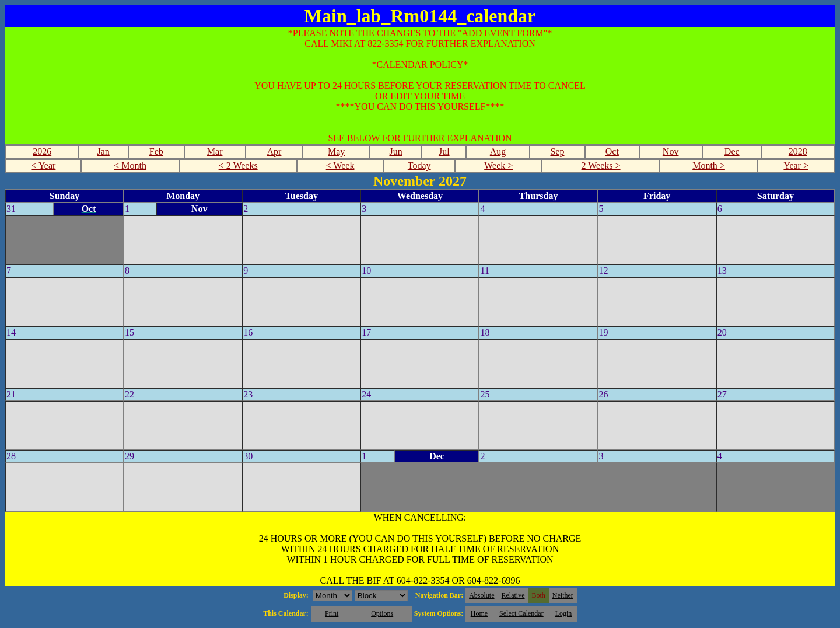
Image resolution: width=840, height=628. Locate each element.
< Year (43, 165)
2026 (42, 151)
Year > (796, 165)
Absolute (482, 595)
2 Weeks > (601, 165)
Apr (274, 151)
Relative (513, 595)
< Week (340, 165)
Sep (557, 151)
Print (332, 613)
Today (419, 165)
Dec (732, 151)
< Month (130, 165)
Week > (498, 165)
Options (382, 613)
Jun (395, 151)
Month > (709, 165)
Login (564, 613)
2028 (798, 151)
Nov (671, 151)
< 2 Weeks (238, 165)
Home (479, 613)
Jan (104, 151)
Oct (612, 151)
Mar (215, 151)
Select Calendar (521, 613)
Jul (444, 151)
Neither (563, 595)
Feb (156, 151)
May (336, 151)
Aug (498, 151)
